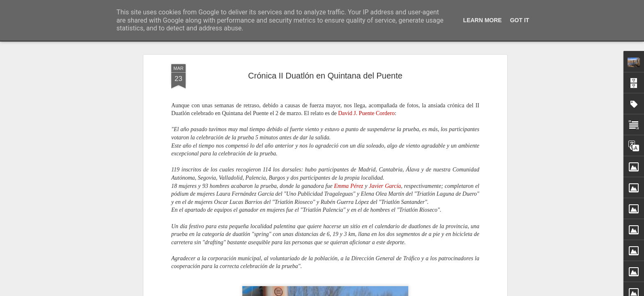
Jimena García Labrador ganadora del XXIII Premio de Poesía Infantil (491, 290)
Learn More (483, 20)
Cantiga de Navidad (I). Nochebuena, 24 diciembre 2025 (372, 277)
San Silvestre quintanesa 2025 (442, 275)
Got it (520, 20)
